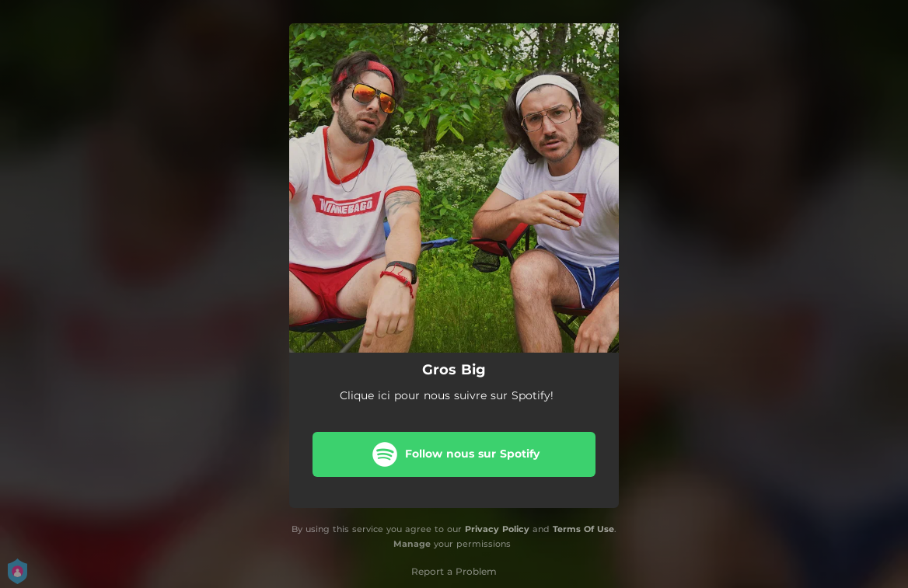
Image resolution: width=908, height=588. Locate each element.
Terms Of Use (583, 529)
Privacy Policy (497, 529)
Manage (412, 544)
